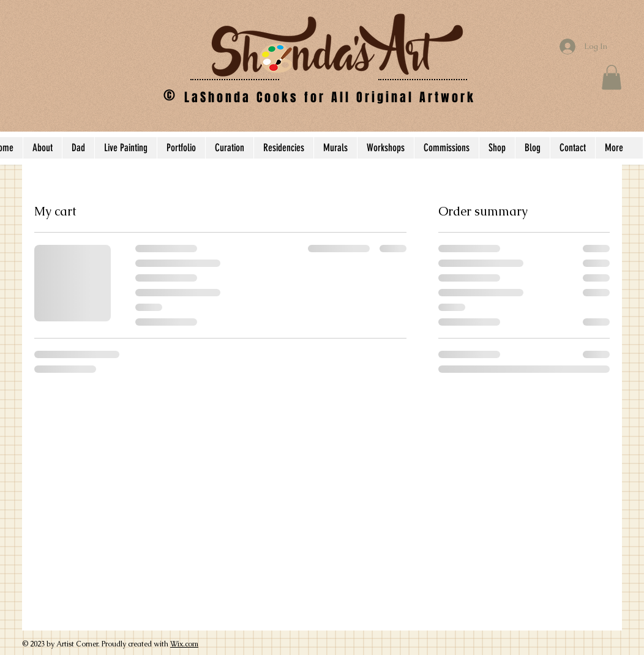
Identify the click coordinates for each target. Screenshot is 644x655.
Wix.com (184, 644)
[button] (612, 77)
